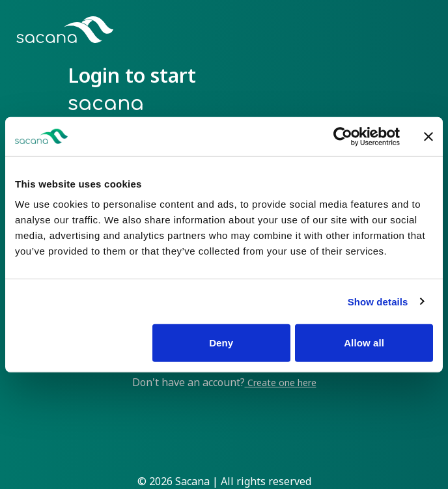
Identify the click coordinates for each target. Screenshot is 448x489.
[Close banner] (428, 136)
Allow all (364, 343)
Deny (221, 343)
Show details (378, 301)
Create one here (281, 383)
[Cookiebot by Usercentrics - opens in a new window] (343, 136)
